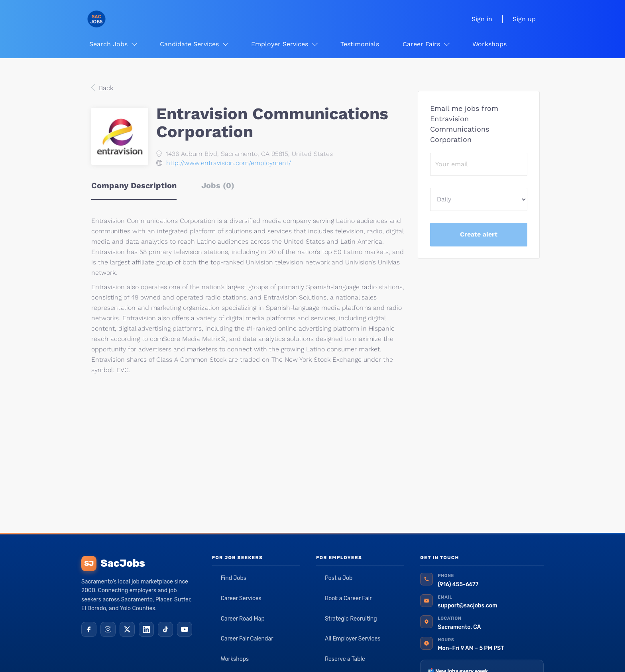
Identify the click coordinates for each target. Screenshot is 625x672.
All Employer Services (353, 639)
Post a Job (339, 578)
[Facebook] (89, 629)
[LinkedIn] (146, 629)
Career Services (241, 598)
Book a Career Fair (348, 598)
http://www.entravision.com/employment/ (229, 163)
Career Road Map (243, 619)
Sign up (524, 19)
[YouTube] (185, 629)
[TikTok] (165, 629)
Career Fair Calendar (247, 639)
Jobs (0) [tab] (218, 185)
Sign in (482, 19)
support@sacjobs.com (467, 606)
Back (105, 88)
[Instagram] (108, 629)
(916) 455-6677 (458, 584)
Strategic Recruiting (351, 619)
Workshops (235, 659)
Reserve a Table (345, 659)
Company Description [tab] (134, 185)
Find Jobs (234, 578)
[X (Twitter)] (127, 629)
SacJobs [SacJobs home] (113, 564)
